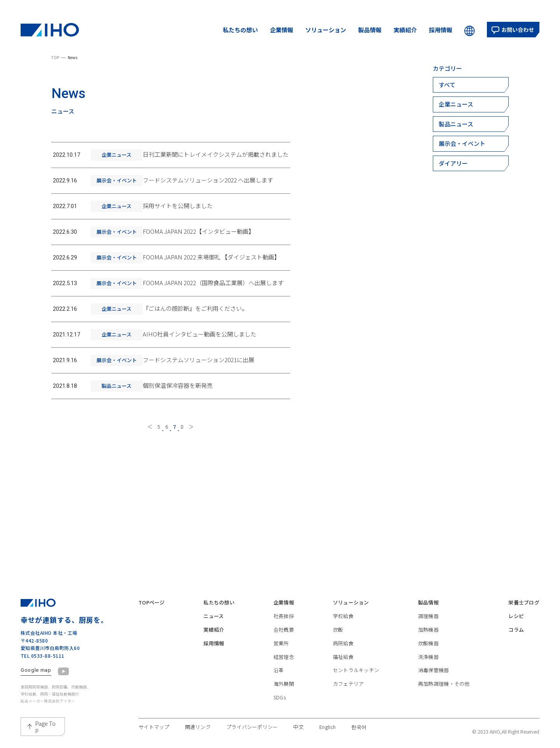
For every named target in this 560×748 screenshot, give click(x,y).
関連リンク (205, 724)
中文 (316, 724)
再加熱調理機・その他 (442, 680)
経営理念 (281, 652)
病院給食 (338, 638)
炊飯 (332, 623)
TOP (55, 57)
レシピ (513, 609)
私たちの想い (240, 30)
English (346, 724)
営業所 (278, 638)
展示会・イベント (462, 143)
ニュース (213, 609)
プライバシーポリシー (265, 724)
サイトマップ (156, 724)
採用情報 (441, 30)
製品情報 (370, 30)
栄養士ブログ (521, 595)
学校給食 (338, 609)
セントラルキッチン (353, 666)
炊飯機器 (424, 638)
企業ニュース (456, 104)
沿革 (276, 666)
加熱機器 (424, 623)
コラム (513, 623)
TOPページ (154, 595)
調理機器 (424, 609)
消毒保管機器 (430, 666)
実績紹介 (405, 30)
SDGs (276, 694)
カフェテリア (344, 680)
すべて (447, 85)
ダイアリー (453, 163)
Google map (36, 663)
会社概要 (281, 623)
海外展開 (281, 680)
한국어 (380, 724)
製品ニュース (456, 124)
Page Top (45, 719)
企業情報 (282, 30)
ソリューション (326, 30)
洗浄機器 (424, 652)
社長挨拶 (281, 609)
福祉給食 (338, 652)
